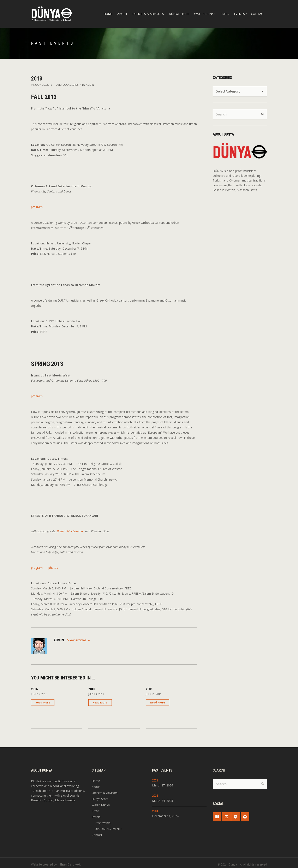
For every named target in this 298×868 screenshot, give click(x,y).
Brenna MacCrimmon (71, 531)
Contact (258, 14)
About (122, 14)
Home (108, 14)
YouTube (226, 817)
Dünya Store (179, 14)
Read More (43, 702)
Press (225, 14)
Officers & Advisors (148, 14)
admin (90, 85)
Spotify (236, 817)
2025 (155, 796)
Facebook (217, 817)
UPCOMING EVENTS (109, 829)
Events (239, 14)
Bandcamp (245, 817)
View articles (77, 640)
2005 (149, 689)
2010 (92, 689)
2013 (59, 85)
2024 (155, 811)
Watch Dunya (205, 14)
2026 (155, 780)
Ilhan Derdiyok (70, 864)
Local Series (71, 85)
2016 (34, 689)
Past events (103, 823)
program (37, 207)
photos (53, 568)
